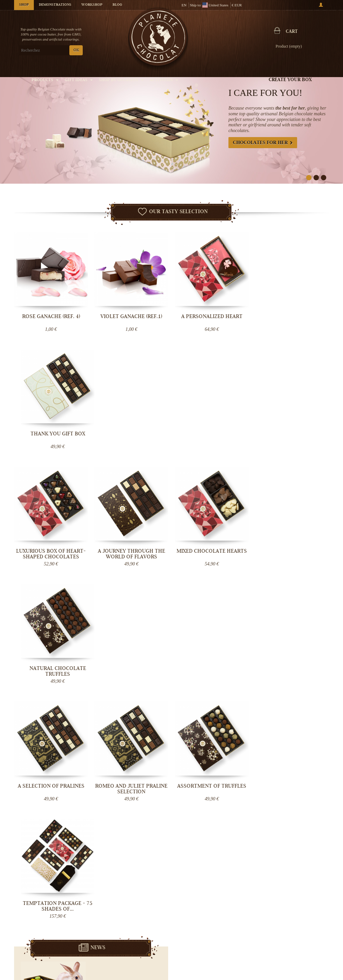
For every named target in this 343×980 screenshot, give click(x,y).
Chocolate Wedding (247, 957)
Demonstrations (55, 5)
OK (76, 50)
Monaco (130, 738)
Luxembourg (142, 733)
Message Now (289, 750)
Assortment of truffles (212, 551)
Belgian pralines (245, 930)
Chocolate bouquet (247, 950)
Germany (125, 733)
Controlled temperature (144, 931)
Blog (117, 5)
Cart (292, 32)
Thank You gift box (292, 316)
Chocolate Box (243, 943)
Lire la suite (143, 661)
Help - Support (137, 952)
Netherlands (144, 728)
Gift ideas (79, 80)
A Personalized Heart (212, 316)
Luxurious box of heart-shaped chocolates (51, 437)
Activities (164, 80)
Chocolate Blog (138, 945)
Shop (24, 5)
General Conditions (141, 938)
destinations (135, 744)
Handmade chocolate (249, 923)
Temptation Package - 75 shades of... (292, 554)
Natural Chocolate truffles (292, 437)
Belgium (158, 722)
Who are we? (136, 918)
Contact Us (134, 958)
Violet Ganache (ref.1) (131, 316)
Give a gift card (244, 963)
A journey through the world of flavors (131, 437)
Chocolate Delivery (141, 925)
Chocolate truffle (245, 936)
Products (45, 80)
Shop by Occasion (121, 80)
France (123, 728)
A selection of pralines (51, 551)
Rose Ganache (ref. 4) (51, 316)
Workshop (92, 5)
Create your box (290, 80)
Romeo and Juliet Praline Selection (131, 554)
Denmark (160, 733)
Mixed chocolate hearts (212, 434)
